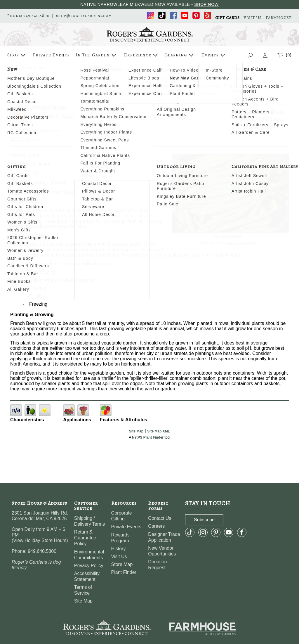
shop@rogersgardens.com (84, 16)
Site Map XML (159, 431)
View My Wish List (259, 119)
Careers (156, 526)
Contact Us (160, 518)
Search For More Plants (259, 111)
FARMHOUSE (279, 18)
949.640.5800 (36, 16)
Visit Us (119, 556)
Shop (17, 55)
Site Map (136, 431)
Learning (180, 55)
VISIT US (253, 18)
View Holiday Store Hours (40, 540)
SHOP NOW (206, 4)
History (119, 549)
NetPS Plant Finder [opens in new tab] (148, 437)
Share (32, 140)
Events (214, 55)
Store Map (122, 564)
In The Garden (97, 55)
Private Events (51, 55)
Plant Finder (124, 572)
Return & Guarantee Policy (85, 538)
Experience (141, 55)
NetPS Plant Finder (240, 243)
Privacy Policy (89, 566)
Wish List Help (259, 126)
